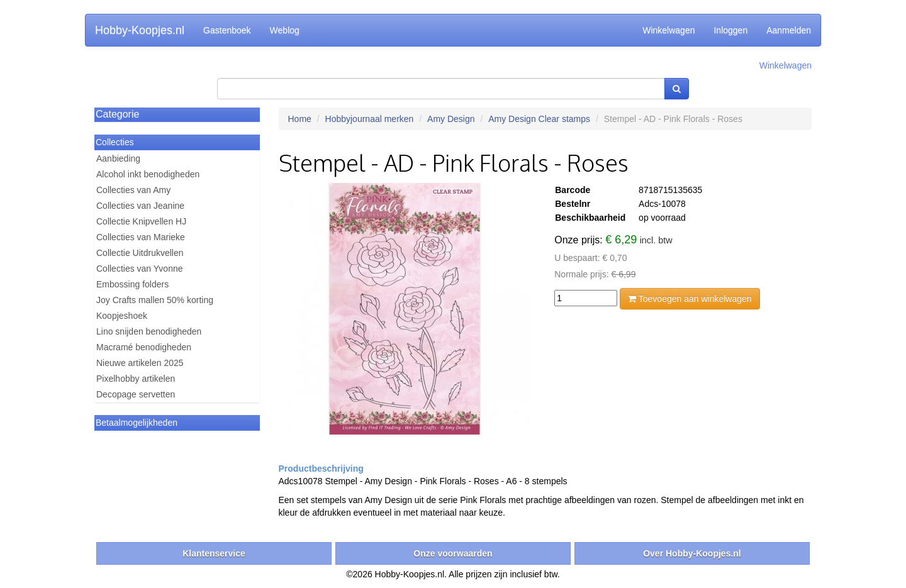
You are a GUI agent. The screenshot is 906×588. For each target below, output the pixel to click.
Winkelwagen (668, 30)
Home (300, 119)
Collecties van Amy (133, 190)
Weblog (285, 30)
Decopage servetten (136, 394)
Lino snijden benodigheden (149, 331)
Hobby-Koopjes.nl (140, 30)
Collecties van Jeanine (140, 206)
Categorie (117, 114)
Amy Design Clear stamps (539, 119)
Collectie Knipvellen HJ (141, 221)
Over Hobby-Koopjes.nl (692, 553)
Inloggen (730, 30)
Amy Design (451, 119)
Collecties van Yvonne (140, 269)
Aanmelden (789, 30)
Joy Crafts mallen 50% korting (155, 300)
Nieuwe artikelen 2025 (140, 363)
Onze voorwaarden (453, 553)
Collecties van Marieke (141, 237)
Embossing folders (132, 284)
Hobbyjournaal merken (370, 119)
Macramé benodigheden (144, 347)
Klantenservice (214, 553)
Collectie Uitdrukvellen (140, 253)
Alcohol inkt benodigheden (148, 174)
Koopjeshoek (122, 316)
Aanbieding (118, 158)
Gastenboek (227, 30)
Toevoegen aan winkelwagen (690, 299)
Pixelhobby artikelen (136, 379)
